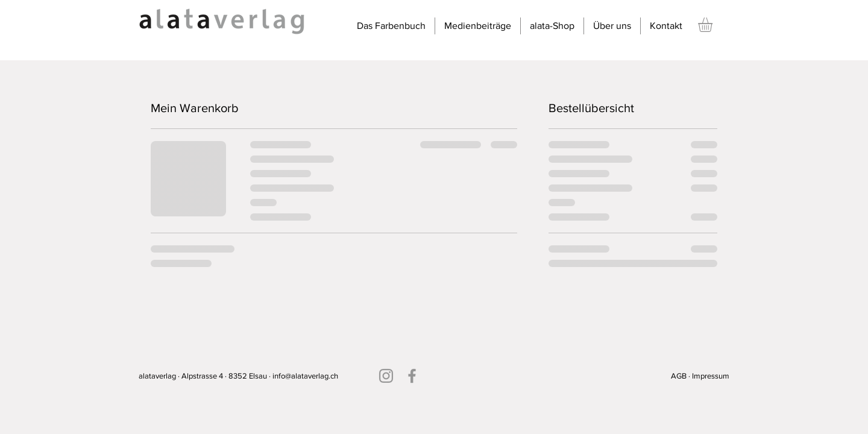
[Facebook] (412, 376)
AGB (679, 376)
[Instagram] (386, 376)
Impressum (711, 376)
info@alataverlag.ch (305, 376)
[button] (714, 25)
